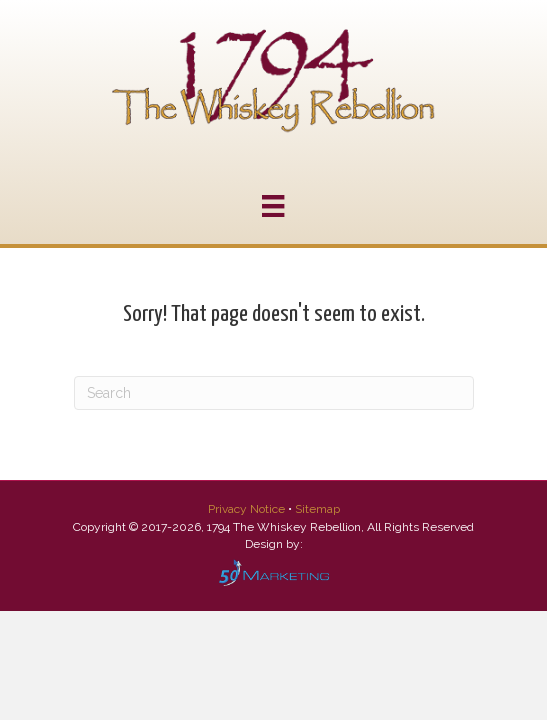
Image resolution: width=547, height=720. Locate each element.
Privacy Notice (248, 509)
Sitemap (317, 509)
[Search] (274, 393)
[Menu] (273, 206)
